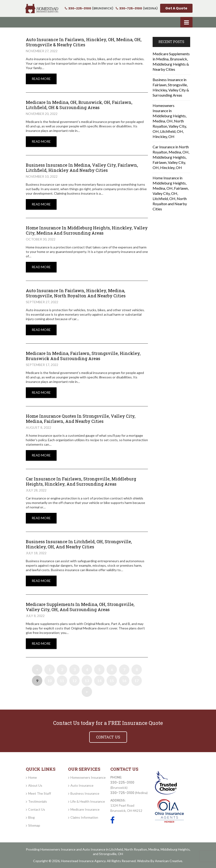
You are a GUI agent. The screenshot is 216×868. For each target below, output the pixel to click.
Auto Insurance (82, 785)
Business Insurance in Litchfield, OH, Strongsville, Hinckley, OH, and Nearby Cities (79, 544)
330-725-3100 (122, 793)
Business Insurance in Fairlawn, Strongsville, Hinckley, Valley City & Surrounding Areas (171, 87)
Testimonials (38, 801)
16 (124, 681)
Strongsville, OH (111, 854)
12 (74, 681)
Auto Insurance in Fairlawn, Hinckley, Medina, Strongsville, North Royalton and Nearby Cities (76, 293)
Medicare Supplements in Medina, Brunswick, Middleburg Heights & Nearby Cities (171, 61)
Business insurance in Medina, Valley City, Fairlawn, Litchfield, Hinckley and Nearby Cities (82, 168)
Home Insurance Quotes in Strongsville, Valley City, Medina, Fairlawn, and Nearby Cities (81, 419)
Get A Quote (176, 8)
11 (62, 681)
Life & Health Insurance (88, 801)
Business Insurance (85, 793)
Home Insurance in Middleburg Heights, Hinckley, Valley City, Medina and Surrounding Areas (87, 230)
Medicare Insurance (85, 809)
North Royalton (136, 849)
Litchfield (116, 849)
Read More (41, 79)
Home (33, 777)
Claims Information (84, 817)
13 (87, 681)
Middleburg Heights (175, 849)
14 (99, 681)
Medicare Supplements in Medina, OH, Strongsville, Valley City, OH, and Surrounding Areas (80, 607)
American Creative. (169, 861)
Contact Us (37, 809)
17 (137, 681)
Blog (31, 817)
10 (50, 681)
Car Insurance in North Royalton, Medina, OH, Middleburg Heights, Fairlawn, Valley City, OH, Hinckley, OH (171, 157)
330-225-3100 (122, 782)
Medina (154, 849)
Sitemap (34, 825)
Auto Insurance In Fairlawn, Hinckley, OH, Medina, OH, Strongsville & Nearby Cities (84, 42)
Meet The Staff (40, 793)
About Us (35, 785)
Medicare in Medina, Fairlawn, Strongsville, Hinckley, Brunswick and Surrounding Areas (83, 356)
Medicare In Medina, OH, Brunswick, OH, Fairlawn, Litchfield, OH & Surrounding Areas (79, 105)
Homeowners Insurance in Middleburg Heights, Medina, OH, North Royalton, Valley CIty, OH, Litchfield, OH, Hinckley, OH (170, 121)
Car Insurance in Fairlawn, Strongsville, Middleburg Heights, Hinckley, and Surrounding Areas (81, 481)
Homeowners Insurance (88, 777)
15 (112, 681)
